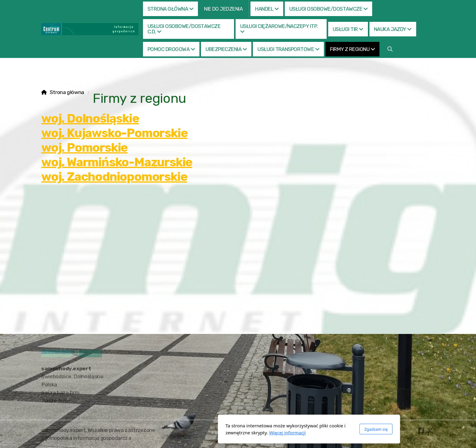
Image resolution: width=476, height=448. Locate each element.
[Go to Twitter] (430, 431)
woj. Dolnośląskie (90, 118)
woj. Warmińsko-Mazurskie (117, 162)
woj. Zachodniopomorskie (114, 177)
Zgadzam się (305, 429)
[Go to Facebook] (421, 431)
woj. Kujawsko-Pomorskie (114, 133)
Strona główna (67, 92)
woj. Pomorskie (84, 148)
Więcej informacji (217, 433)
